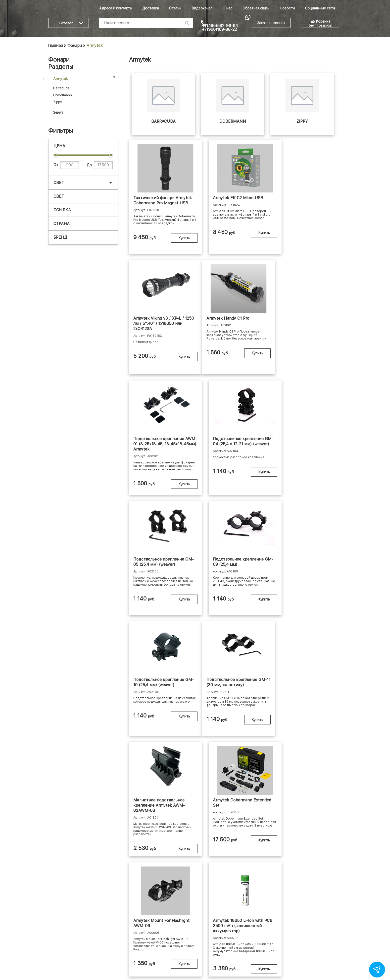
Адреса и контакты (116, 8)
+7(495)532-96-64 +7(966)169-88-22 (220, 28)
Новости (287, 8)
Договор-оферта (200, 936)
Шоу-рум (130, 936)
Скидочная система (296, 936)
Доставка (151, 8)
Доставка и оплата (101, 936)
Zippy (58, 102)
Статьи (175, 8)
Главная (55, 46)
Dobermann (63, 95)
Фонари (75, 46)
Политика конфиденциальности (247, 936)
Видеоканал (202, 8)
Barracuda (61, 88)
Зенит (58, 113)
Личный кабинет (167, 936)
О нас (227, 8)
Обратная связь (256, 8)
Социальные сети (320, 8)
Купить (176, 246)
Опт (146, 936)
